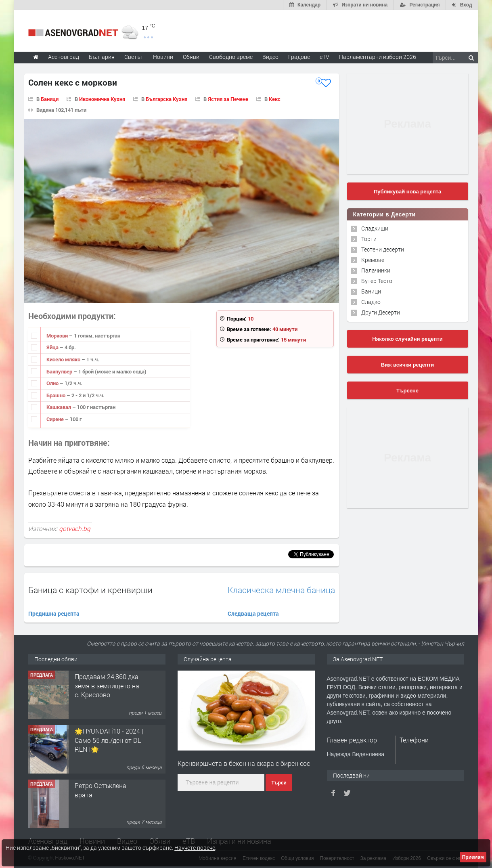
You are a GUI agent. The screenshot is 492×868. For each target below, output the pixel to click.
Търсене (407, 391)
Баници (50, 99)
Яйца (53, 347)
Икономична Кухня (102, 99)
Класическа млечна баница (281, 590)
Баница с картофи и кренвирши (90, 590)
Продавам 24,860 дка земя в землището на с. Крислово (107, 686)
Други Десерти (381, 312)
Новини (163, 57)
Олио (53, 383)
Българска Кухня (166, 99)
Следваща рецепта (253, 613)
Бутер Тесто (377, 281)
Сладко (371, 302)
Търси (279, 783)
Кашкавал (59, 407)
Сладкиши (375, 228)
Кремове (373, 260)
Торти (369, 239)
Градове (299, 57)
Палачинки (376, 270)
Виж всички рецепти (407, 365)
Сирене (56, 419)
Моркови (58, 335)
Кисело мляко (64, 359)
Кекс (275, 99)
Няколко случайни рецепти (407, 339)
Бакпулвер (60, 371)
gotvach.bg (75, 528)
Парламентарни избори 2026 (378, 57)
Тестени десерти (383, 249)
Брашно (57, 395)
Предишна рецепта (54, 613)
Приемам (473, 857)
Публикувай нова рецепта (407, 192)
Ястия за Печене (228, 99)
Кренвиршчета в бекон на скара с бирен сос (244, 763)
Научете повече (195, 848)
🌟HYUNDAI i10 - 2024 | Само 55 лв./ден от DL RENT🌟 (109, 740)
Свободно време (231, 57)
